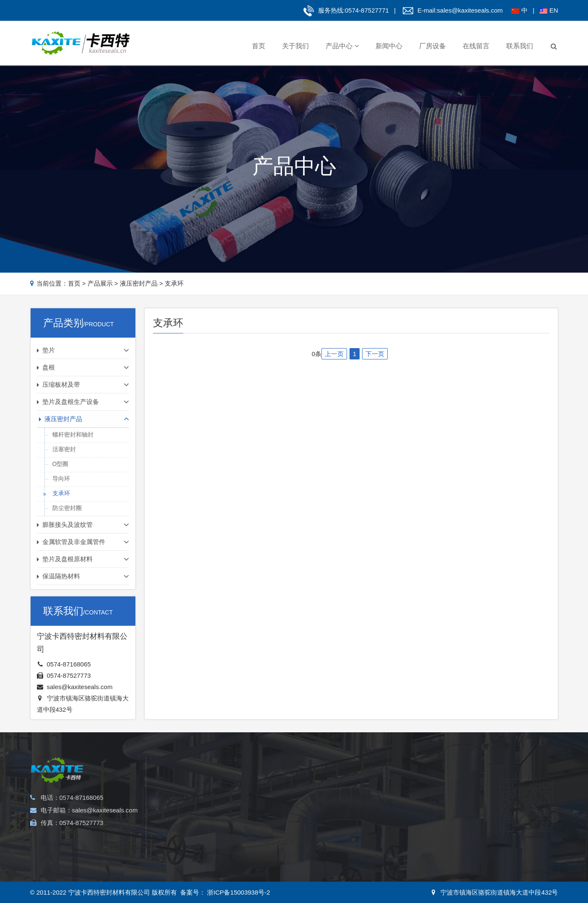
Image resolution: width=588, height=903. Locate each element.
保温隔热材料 (442, 769)
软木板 (304, 807)
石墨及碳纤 (435, 832)
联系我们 (520, 46)
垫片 (168, 769)
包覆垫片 (173, 832)
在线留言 (476, 46)
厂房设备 (433, 46)
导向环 (61, 479)
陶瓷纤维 (433, 795)
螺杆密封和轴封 (73, 435)
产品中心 (342, 46)
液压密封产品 (139, 283)
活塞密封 (64, 449)
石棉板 (304, 795)
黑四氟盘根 (247, 832)
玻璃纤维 (433, 820)
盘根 (240, 769)
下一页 (375, 354)
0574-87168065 (69, 664)
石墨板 (304, 820)
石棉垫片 (173, 845)
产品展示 (100, 283)
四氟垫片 (173, 820)
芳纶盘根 (244, 795)
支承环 (174, 283)
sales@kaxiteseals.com (470, 10)
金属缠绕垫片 (178, 795)
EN (554, 10)
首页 (259, 46)
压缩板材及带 (316, 769)
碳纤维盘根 (247, 820)
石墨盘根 (244, 807)
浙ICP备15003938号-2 (238, 892)
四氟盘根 (244, 845)
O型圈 (61, 464)
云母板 (304, 832)
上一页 (334, 354)
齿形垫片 (173, 807)
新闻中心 (389, 46)
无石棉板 (307, 845)
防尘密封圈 (67, 508)
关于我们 (295, 46)
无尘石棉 (433, 807)
